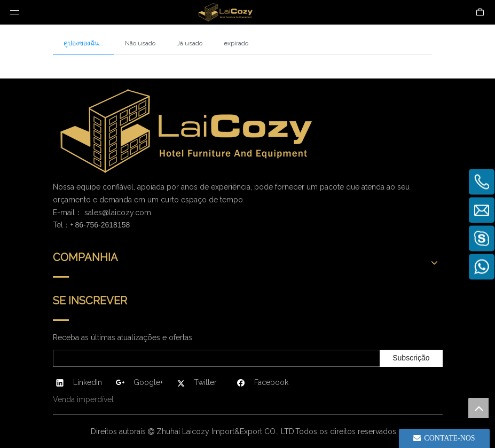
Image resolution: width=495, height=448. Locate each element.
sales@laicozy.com (118, 213)
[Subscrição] (411, 358)
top (478, 408)
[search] (214, 358)
